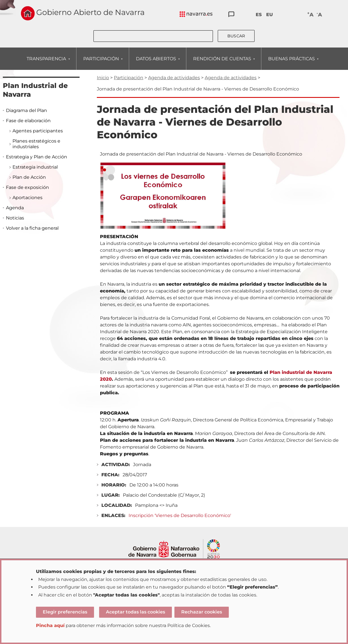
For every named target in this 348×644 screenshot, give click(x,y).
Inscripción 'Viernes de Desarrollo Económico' (180, 515)
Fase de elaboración (28, 121)
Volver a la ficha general (32, 228)
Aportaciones (27, 198)
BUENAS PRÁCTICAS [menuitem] (291, 63)
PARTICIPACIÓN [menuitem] (101, 63)
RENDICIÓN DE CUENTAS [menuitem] (222, 63)
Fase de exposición (27, 187)
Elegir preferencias (65, 612)
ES (259, 15)
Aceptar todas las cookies (135, 612)
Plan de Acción (29, 177)
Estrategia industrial (35, 167)
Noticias (15, 218)
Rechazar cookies (202, 612)
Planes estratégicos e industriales (36, 144)
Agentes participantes (38, 131)
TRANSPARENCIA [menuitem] (46, 63)
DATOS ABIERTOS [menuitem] (156, 63)
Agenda (15, 208)
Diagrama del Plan (26, 110)
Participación (129, 78)
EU (270, 15)
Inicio (103, 78)
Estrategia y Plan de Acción (37, 157)
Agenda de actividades (174, 78)
